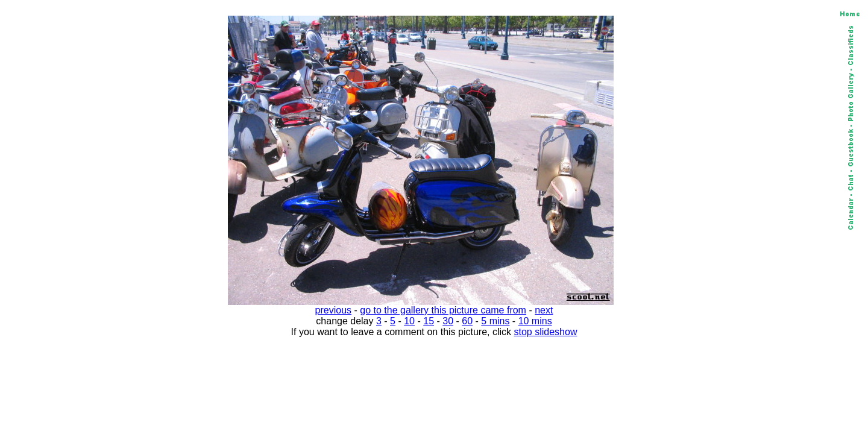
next (544, 310)
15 (429, 321)
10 (409, 321)
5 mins (495, 321)
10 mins (535, 321)
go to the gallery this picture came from (443, 310)
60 (467, 321)
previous (333, 310)
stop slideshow (546, 332)
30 (448, 321)
